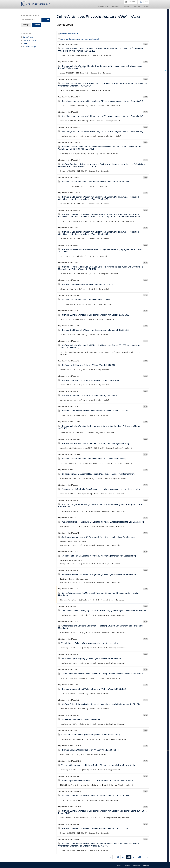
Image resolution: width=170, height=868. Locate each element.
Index (24, 43)
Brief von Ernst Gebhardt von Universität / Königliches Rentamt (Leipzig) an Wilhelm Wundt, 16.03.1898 (101, 251)
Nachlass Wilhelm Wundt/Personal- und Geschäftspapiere (80, 39)
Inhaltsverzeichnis (28, 40)
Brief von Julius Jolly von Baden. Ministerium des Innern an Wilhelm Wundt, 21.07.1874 (99, 704)
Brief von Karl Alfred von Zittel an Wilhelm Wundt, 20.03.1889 (87, 365)
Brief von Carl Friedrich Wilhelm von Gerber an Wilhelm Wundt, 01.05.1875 (94, 796)
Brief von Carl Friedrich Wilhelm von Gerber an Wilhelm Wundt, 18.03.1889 (94, 330)
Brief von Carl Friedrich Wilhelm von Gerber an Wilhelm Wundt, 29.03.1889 (94, 411)
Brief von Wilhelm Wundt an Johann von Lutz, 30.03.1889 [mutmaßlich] (92, 459)
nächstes (37, 25)
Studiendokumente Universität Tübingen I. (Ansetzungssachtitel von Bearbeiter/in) (97, 537)
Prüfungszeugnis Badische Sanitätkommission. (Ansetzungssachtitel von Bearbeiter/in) (99, 489)
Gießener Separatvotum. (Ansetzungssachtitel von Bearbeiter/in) (89, 735)
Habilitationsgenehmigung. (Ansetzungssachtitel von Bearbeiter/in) (90, 658)
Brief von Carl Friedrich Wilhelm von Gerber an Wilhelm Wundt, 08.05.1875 (94, 828)
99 (118, 857)
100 (123, 857)
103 (140, 857)
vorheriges (26, 25)
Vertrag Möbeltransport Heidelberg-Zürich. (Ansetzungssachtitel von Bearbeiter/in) (97, 765)
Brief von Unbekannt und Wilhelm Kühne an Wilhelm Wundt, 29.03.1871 (92, 689)
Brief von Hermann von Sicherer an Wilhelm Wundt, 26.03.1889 (89, 380)
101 (129, 857)
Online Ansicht (27, 37)
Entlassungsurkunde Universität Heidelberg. (80, 719)
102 (134, 857)
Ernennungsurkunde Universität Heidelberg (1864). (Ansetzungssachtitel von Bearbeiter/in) (101, 674)
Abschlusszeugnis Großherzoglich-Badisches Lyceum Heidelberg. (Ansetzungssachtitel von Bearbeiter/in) (101, 506)
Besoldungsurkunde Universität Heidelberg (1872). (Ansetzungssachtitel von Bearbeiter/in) (101, 116)
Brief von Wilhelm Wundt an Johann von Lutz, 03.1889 (84, 300)
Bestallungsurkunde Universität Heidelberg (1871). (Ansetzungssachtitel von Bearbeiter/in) (101, 101)
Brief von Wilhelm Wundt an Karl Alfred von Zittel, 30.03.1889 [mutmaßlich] (94, 443)
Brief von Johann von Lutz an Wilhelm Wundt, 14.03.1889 (86, 284)
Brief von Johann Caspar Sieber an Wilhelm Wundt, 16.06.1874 (89, 750)
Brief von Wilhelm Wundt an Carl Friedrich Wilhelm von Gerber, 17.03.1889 (94, 315)
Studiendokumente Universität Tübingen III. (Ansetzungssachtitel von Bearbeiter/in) (97, 574)
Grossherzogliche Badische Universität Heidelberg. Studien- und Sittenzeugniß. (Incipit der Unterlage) (101, 627)
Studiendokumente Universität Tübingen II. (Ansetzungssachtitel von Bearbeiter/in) (97, 556)
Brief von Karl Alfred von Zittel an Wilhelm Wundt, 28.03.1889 (87, 396)
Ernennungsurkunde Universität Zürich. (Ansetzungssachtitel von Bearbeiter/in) (96, 780)
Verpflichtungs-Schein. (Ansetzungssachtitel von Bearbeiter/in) (88, 643)
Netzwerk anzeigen (29, 47)
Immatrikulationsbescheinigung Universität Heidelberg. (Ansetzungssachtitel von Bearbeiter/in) (102, 611)
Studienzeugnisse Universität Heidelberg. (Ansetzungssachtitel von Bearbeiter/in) (96, 474)
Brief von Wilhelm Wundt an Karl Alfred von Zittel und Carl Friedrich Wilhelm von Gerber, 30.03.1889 (100, 427)
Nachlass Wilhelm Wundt (68, 34)
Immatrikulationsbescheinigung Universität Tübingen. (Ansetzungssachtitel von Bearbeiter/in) (102, 522)
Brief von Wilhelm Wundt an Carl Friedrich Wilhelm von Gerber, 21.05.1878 (94, 182)
